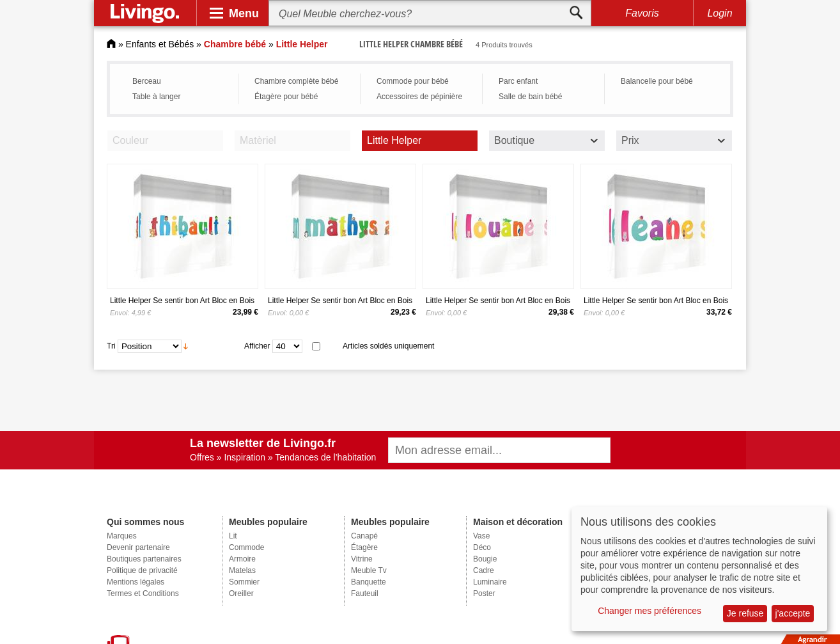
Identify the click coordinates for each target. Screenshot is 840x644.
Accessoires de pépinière (419, 97)
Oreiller (241, 593)
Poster (484, 593)
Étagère (364, 547)
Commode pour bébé (413, 81)
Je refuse (745, 613)
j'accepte (793, 613)
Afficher (257, 346)
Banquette (369, 582)
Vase (481, 536)
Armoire (242, 559)
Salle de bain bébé (530, 97)
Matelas (242, 570)
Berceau (147, 81)
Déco (482, 547)
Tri (111, 346)
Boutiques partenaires (144, 559)
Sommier (244, 582)
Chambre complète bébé (296, 81)
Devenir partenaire (138, 547)
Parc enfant (518, 81)
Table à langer (156, 97)
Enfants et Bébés (160, 44)
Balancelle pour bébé (657, 81)
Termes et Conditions (143, 593)
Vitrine (362, 559)
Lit (233, 536)
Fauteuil (365, 593)
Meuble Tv (369, 570)
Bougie (485, 559)
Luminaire (490, 582)
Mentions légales (136, 582)
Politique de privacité (142, 570)
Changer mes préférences (649, 611)
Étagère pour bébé (286, 97)
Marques (122, 536)
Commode (246, 547)
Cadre (484, 570)
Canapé (364, 536)
